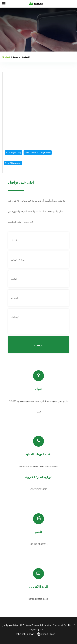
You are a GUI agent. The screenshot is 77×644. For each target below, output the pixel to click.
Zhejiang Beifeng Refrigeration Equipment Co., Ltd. (47, 625)
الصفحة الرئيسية (21, 57)
